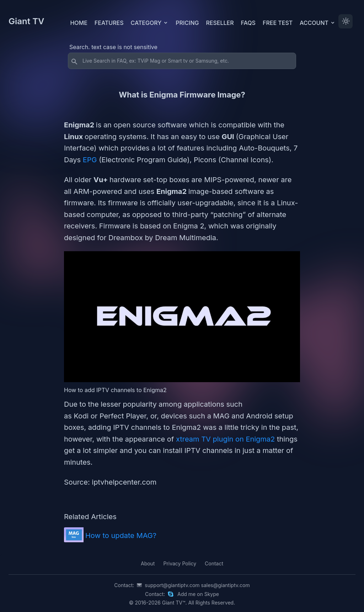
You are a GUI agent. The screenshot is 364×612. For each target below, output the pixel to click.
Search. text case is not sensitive (113, 47)
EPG (91, 160)
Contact (214, 563)
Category (150, 23)
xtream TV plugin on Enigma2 (226, 439)
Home (79, 23)
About (148, 563)
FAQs (248, 23)
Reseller (220, 23)
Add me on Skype (198, 594)
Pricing (187, 23)
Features (109, 23)
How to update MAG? (121, 535)
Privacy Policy (180, 563)
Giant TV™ (174, 603)
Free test (278, 23)
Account (318, 23)
